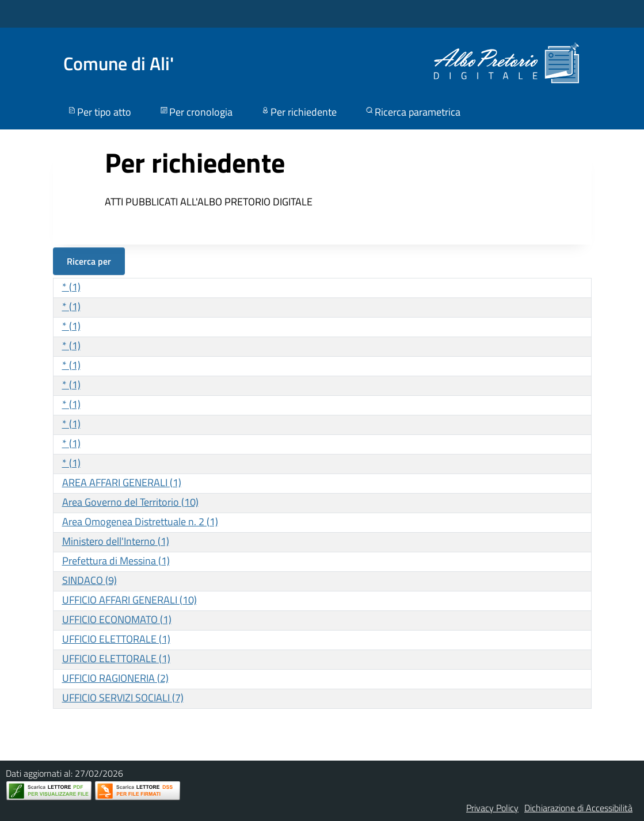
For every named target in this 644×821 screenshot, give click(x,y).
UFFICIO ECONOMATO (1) (117, 619)
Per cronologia (196, 112)
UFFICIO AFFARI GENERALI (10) (129, 600)
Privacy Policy (492, 808)
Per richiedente (298, 112)
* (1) (71, 287)
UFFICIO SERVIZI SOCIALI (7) (123, 698)
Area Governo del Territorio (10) (130, 502)
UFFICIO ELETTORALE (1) (116, 639)
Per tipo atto (99, 112)
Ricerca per (89, 261)
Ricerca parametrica (412, 112)
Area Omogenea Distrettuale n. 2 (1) (140, 522)
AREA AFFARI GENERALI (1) (122, 482)
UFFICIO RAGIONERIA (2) (115, 678)
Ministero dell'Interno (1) (116, 541)
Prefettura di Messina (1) (116, 561)
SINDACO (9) (89, 580)
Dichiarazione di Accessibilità (578, 808)
